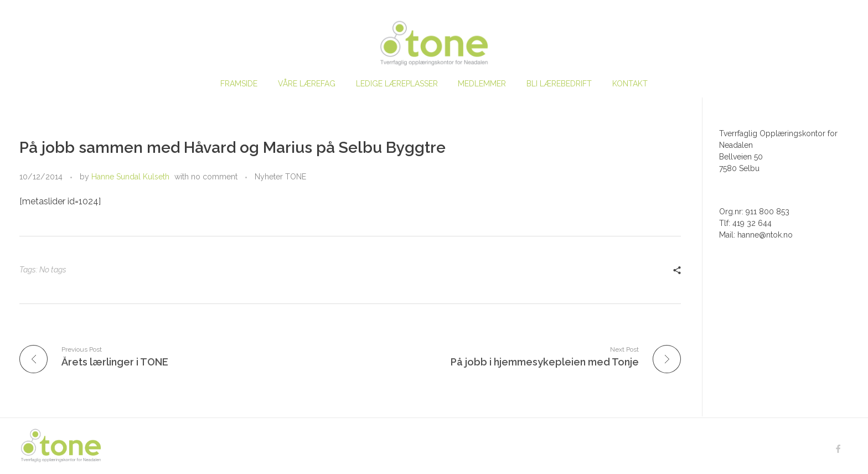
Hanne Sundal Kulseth (130, 177)
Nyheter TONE (280, 177)
